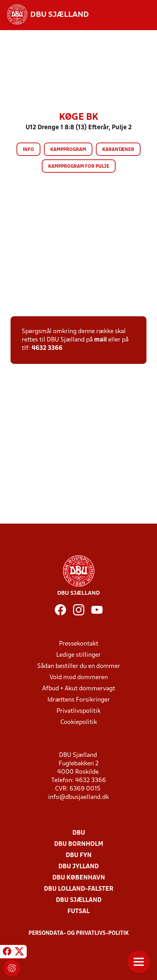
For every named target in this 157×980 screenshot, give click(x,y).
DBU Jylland (78, 867)
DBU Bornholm (79, 844)
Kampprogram (68, 150)
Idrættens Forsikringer (79, 700)
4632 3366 (47, 348)
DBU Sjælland (79, 900)
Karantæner (118, 150)
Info (28, 150)
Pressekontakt (79, 644)
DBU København (79, 878)
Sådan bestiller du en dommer (79, 666)
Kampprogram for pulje (79, 167)
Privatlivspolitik (78, 711)
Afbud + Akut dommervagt (79, 689)
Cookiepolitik (79, 722)
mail (100, 340)
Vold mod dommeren (79, 678)
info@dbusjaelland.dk (78, 797)
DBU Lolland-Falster (79, 889)
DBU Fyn (79, 855)
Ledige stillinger (78, 655)
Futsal (78, 912)
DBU (79, 833)
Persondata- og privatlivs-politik (79, 933)
